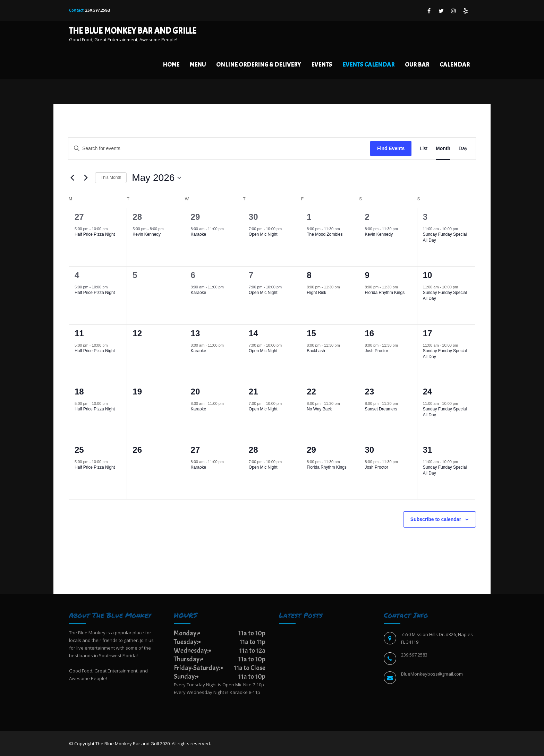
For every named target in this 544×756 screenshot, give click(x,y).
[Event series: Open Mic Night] (285, 229)
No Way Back (319, 409)
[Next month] (86, 178)
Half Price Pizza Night (95, 234)
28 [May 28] (253, 450)
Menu (198, 65)
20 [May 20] (195, 392)
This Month (111, 177)
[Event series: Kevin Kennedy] (167, 229)
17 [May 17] (428, 333)
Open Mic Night (263, 234)
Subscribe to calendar (436, 519)
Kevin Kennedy (147, 234)
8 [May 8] (309, 275)
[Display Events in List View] (424, 149)
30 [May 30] (369, 450)
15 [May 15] (311, 333)
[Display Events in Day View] (463, 149)
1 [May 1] (309, 217)
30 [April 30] (253, 217)
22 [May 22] (311, 392)
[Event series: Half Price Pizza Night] (111, 229)
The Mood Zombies (325, 234)
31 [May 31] (428, 450)
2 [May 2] (367, 217)
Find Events (391, 148)
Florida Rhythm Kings (385, 293)
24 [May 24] (428, 392)
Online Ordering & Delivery (258, 65)
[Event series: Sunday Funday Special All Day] (461, 229)
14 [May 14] (253, 333)
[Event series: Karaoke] (227, 229)
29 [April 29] (195, 217)
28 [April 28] (137, 217)
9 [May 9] (367, 275)
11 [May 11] (79, 333)
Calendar (455, 65)
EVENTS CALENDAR (368, 65)
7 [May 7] (251, 275)
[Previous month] (72, 178)
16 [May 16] (369, 333)
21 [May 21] (253, 392)
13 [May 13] (195, 333)
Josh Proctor (376, 351)
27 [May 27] (195, 450)
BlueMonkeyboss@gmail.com (432, 674)
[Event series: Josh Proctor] (401, 345)
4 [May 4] (77, 275)
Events (322, 65)
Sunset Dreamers (381, 409)
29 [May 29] (311, 450)
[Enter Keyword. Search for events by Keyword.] (219, 149)
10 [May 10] (428, 275)
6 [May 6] (193, 275)
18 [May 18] (79, 392)
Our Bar (417, 65)
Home (171, 65)
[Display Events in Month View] (443, 149)
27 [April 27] (79, 217)
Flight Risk (316, 293)
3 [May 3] (425, 217)
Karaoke (199, 234)
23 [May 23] (369, 392)
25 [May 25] (79, 450)
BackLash (316, 351)
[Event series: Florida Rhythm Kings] (401, 287)
